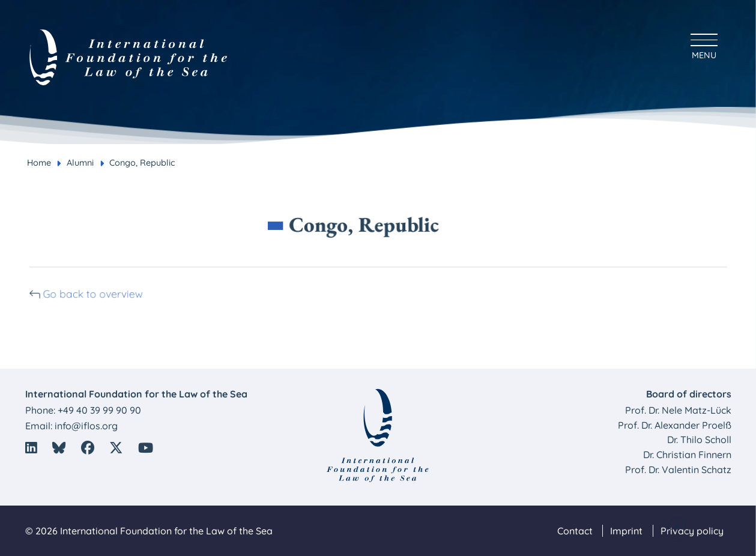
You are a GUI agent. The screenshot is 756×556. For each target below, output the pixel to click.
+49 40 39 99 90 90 (99, 410)
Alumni (80, 163)
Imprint (626, 531)
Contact (575, 531)
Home (39, 163)
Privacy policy (692, 531)
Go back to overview (100, 293)
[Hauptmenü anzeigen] (704, 45)
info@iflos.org (86, 426)
